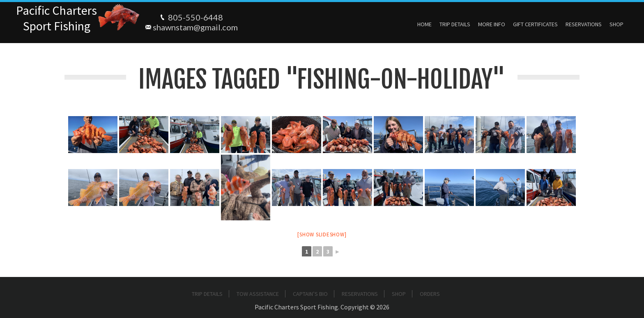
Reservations (584, 24)
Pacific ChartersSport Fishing (56, 18)
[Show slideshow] (322, 234)
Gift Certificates (535, 24)
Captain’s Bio (310, 294)
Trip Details (455, 24)
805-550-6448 (195, 17)
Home (424, 24)
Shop (616, 24)
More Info (492, 24)
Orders (430, 294)
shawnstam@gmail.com (195, 27)
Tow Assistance (258, 294)
